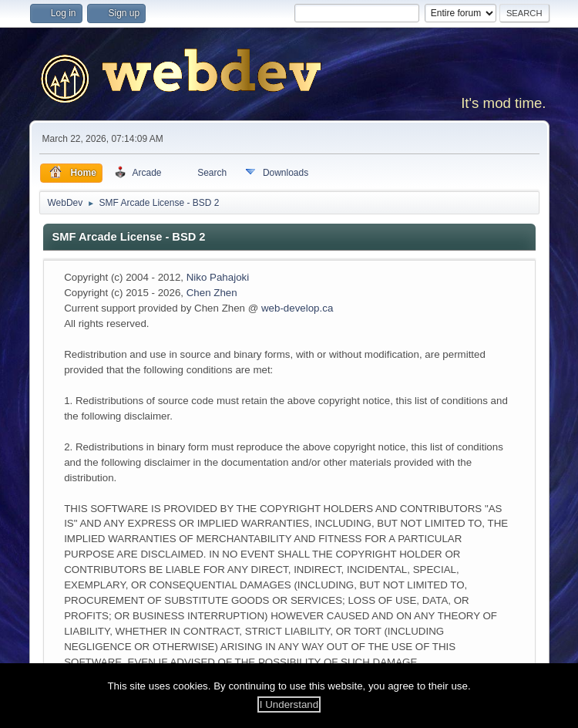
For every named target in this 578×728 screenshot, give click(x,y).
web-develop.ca (297, 308)
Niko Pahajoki (218, 277)
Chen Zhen (212, 293)
